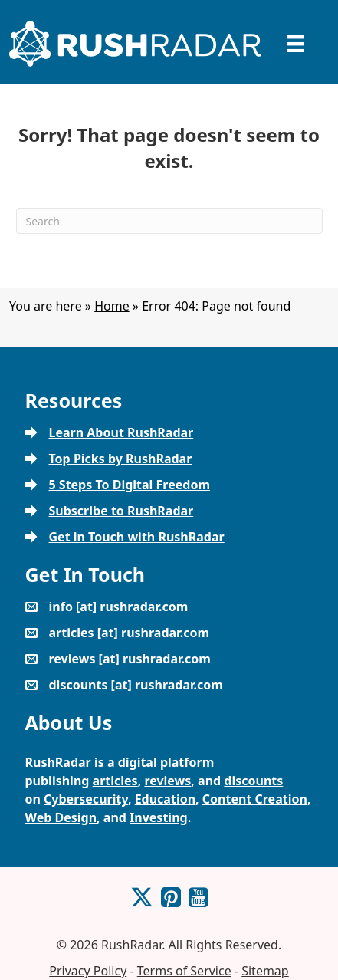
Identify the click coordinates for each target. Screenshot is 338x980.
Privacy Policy (88, 971)
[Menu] (296, 44)
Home (112, 306)
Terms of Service (184, 971)
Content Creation (255, 799)
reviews (167, 781)
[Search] (169, 221)
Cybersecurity (86, 799)
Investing (159, 817)
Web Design (61, 817)
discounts (253, 781)
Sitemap (265, 971)
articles (115, 781)
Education (165, 799)
